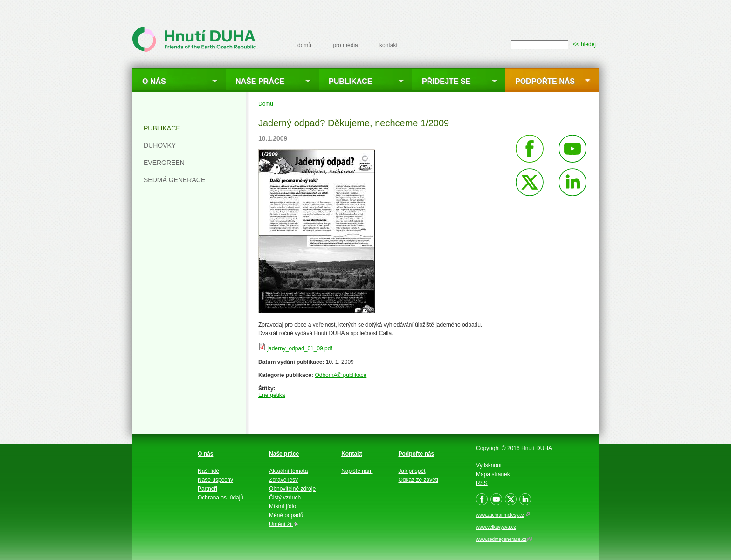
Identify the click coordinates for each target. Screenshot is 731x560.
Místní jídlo (283, 506)
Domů (266, 104)
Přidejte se (446, 81)
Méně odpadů (286, 515)
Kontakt (352, 454)
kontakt (389, 45)
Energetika (272, 395)
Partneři (207, 489)
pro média (345, 45)
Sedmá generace (174, 180)
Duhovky (160, 145)
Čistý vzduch (285, 498)
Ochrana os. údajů (221, 498)
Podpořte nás (545, 81)
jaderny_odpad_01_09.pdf (300, 348)
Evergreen (164, 163)
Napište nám (357, 471)
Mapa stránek (493, 474)
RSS (482, 483)
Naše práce (260, 81)
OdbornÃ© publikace (341, 375)
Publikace (350, 81)
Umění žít (284, 524)
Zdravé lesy (283, 480)
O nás (154, 81)
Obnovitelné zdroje (292, 489)
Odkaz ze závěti (418, 480)
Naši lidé (208, 471)
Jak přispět (412, 471)
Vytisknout (489, 465)
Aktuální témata (288, 471)
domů (304, 45)
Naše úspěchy (215, 480)
